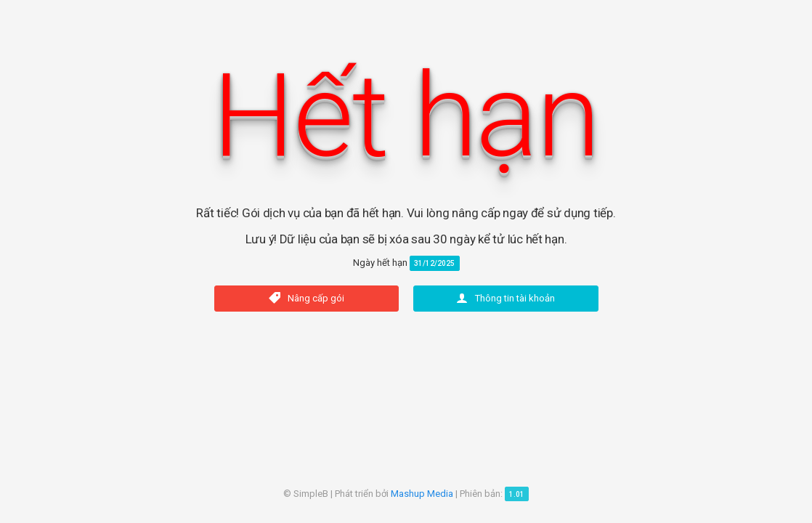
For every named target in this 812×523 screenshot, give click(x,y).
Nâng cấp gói (306, 298)
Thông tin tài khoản (506, 298)
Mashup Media (422, 494)
